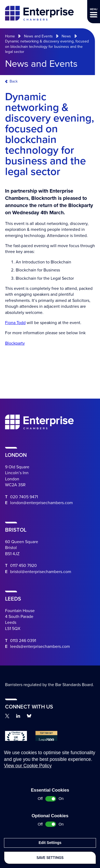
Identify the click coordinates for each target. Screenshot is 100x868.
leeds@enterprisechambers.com (40, 647)
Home (10, 36)
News (66, 36)
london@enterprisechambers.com (41, 503)
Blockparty (15, 343)
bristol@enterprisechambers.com (41, 572)
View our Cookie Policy (28, 776)
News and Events (38, 36)
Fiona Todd (15, 323)
